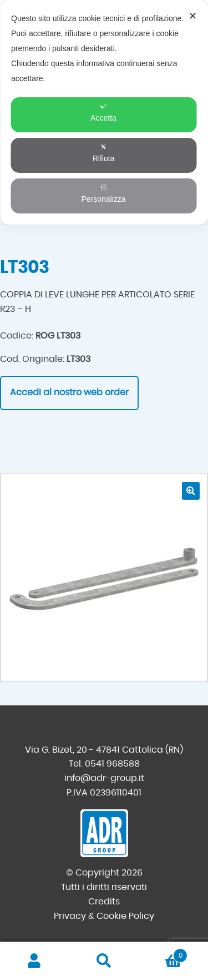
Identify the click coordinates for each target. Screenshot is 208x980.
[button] (191, 491)
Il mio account (35, 961)
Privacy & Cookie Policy (104, 916)
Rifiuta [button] (104, 153)
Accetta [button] (103, 113)
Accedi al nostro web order (69, 392)
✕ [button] (193, 16)
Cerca (104, 961)
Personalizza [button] (103, 194)
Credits (104, 902)
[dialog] (104, 112)
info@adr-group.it (104, 778)
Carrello (163, 954)
